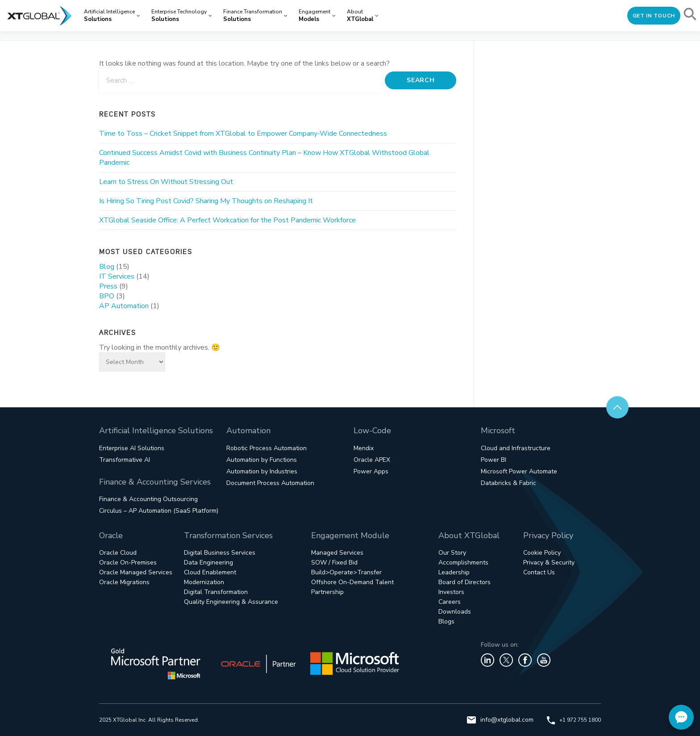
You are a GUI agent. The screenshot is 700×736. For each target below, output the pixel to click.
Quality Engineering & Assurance (231, 602)
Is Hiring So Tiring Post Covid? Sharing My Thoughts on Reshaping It (206, 201)
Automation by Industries (262, 471)
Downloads (455, 612)
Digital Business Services (220, 553)
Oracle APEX (372, 460)
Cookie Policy (542, 553)
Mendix (364, 448)
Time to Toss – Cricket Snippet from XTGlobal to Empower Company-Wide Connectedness (243, 134)
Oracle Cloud (118, 553)
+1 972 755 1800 (574, 720)
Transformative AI (125, 460)
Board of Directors (465, 582)
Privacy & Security (549, 562)
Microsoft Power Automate (519, 471)
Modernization (204, 582)
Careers (450, 602)
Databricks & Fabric (508, 483)
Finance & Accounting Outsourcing (148, 499)
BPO (107, 296)
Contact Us (539, 572)
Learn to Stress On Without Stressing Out (166, 182)
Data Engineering (208, 562)
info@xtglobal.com (500, 720)
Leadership (454, 572)
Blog (107, 267)
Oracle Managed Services (136, 572)
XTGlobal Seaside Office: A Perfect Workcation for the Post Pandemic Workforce (227, 220)
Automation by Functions (262, 460)
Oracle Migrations (124, 582)
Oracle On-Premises (128, 562)
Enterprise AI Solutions (132, 448)
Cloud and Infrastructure (516, 448)
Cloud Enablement (210, 572)
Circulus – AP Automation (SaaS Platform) (159, 511)
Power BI (494, 460)
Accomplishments (463, 562)
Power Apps (371, 471)
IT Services (117, 276)
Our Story (452, 553)
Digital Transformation (216, 592)
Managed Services (337, 553)
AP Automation (124, 306)
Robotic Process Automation (267, 448)
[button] (691, 16)
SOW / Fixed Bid (334, 562)
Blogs (446, 621)
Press (108, 286)
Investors (451, 592)
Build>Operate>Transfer (346, 572)
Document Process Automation (270, 483)
